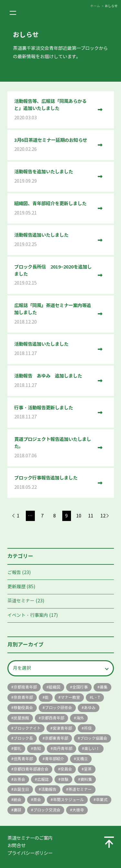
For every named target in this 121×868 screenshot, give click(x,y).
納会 (17, 800)
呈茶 (88, 769)
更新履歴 (16, 587)
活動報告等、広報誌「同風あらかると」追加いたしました (54, 110)
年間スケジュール (68, 800)
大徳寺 (78, 810)
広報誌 (43, 779)
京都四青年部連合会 (31, 769)
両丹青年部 (63, 749)
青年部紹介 (55, 759)
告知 (37, 749)
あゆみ (90, 708)
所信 (88, 728)
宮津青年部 (62, 728)
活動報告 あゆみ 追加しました (54, 381)
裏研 (17, 810)
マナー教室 (70, 697)
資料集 (86, 779)
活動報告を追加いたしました (54, 177)
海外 (80, 718)
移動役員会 (23, 708)
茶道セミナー (21, 601)
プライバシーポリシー (30, 853)
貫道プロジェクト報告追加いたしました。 (54, 448)
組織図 (55, 687)
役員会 (66, 769)
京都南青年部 (25, 687)
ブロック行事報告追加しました (54, 483)
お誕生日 (21, 789)
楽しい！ (92, 749)
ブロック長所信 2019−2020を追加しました (54, 275)
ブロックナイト (27, 728)
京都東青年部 (56, 738)
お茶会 (19, 779)
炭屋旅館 (21, 718)
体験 (65, 779)
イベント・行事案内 (28, 615)
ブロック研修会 (58, 708)
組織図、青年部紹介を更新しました (54, 209)
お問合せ (16, 845)
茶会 (37, 800)
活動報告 (49, 789)
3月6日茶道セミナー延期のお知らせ (54, 145)
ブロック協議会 (94, 738)
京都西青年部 (53, 718)
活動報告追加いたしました (54, 240)
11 (91, 516)
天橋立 (82, 759)
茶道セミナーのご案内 (30, 838)
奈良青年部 (23, 697)
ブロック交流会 (47, 810)
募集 (104, 687)
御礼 (17, 749)
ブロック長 (23, 738)
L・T (96, 697)
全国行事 (80, 687)
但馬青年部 (23, 759)
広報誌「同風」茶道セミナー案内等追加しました (54, 314)
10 (79, 516)
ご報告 (14, 573)
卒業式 (102, 800)
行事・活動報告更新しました (54, 413)
